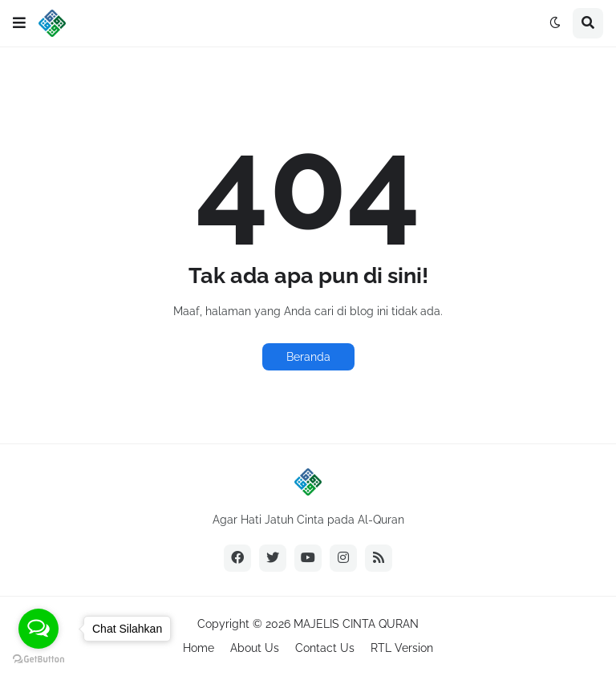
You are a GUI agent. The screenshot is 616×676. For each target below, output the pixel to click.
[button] (19, 23)
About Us (255, 648)
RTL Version (402, 648)
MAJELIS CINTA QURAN (356, 624)
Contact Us (325, 648)
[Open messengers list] (38, 629)
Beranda (308, 357)
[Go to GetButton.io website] (38, 660)
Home (199, 648)
